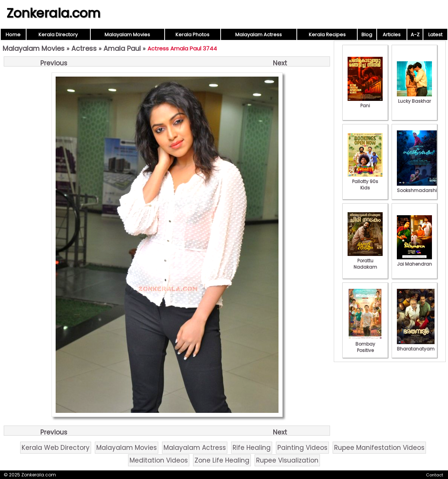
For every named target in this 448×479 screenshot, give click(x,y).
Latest (435, 35)
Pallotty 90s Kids (365, 181)
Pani (365, 102)
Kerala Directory (58, 35)
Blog (367, 35)
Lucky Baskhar (414, 98)
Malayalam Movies (127, 35)
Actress (84, 48)
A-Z (415, 35)
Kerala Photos (192, 35)
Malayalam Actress (259, 35)
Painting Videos (302, 448)
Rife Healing (252, 448)
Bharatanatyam (416, 346)
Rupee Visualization (287, 460)
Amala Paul (122, 48)
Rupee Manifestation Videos (379, 448)
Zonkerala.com (53, 13)
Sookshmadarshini (419, 187)
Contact (435, 475)
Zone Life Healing (222, 460)
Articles (392, 35)
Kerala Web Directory (56, 448)
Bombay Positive (365, 344)
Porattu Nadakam (365, 261)
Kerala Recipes (327, 35)
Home (13, 35)
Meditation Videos (159, 460)
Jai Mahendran (414, 261)
